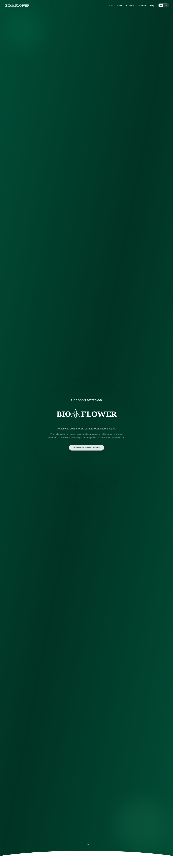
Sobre (119, 5)
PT (161, 5)
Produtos (130, 5)
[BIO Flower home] (17, 5)
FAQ (152, 5)
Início (110, 5)
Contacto (142, 5)
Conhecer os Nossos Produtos (87, 448)
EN (166, 5)
